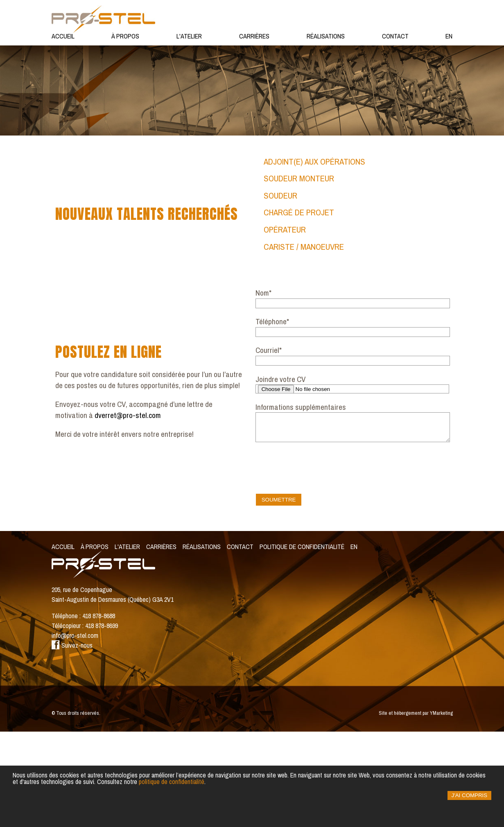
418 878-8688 (99, 711)
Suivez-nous (72, 740)
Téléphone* (272, 417)
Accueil (63, 36)
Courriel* (269, 445)
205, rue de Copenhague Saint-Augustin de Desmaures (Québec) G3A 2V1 (113, 690)
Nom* (263, 388)
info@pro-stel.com (75, 731)
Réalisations (326, 36)
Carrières (254, 36)
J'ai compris (470, 795)
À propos (125, 36)
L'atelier (189, 36)
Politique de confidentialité (302, 642)
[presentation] (318, 561)
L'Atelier (127, 642)
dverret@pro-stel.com (128, 510)
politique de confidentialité (172, 782)
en (449, 36)
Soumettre (279, 595)
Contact (395, 36)
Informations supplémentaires (301, 502)
